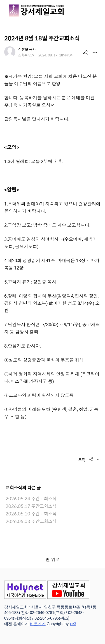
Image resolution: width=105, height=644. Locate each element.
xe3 (73, 624)
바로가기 (38, 624)
